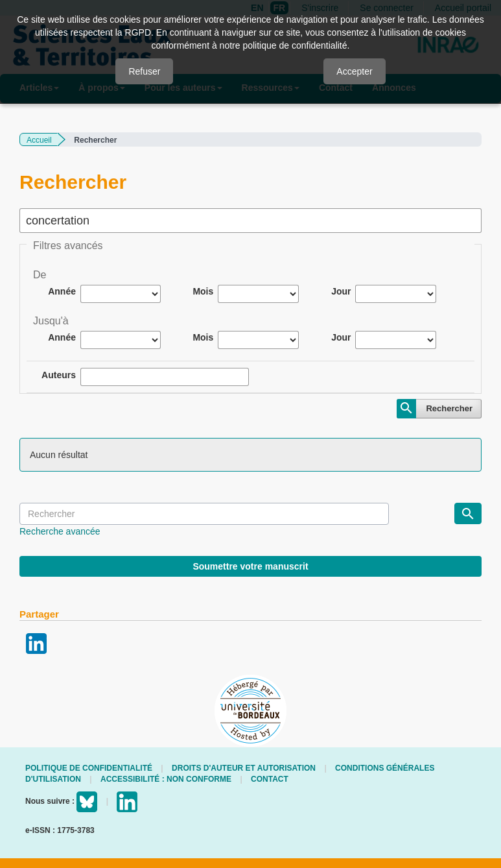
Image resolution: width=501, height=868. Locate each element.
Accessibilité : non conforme (166, 779)
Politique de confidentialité (89, 768)
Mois (203, 291)
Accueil (39, 140)
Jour (341, 291)
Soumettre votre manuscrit (250, 566)
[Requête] (204, 514)
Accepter (354, 71)
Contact (270, 779)
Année (62, 291)
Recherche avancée (60, 531)
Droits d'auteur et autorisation (244, 768)
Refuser (144, 71)
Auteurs (59, 375)
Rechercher (449, 408)
